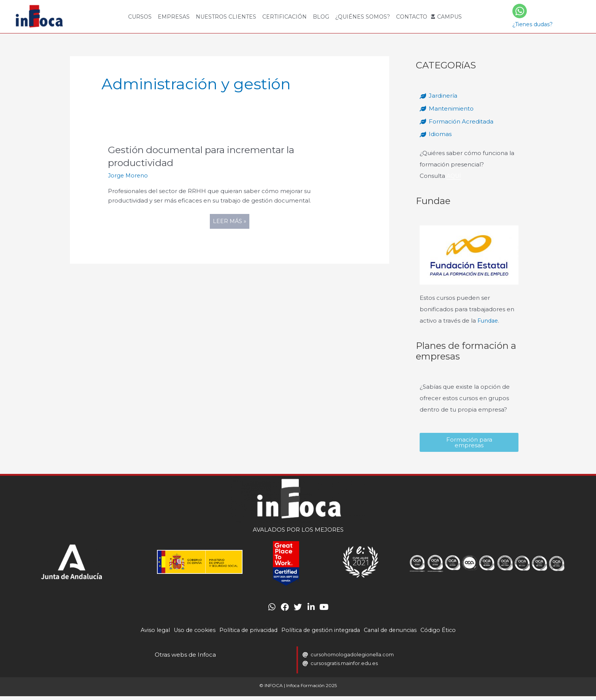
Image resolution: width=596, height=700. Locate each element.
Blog (321, 17)
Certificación (285, 17)
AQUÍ (455, 176)
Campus (449, 17)
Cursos (140, 17)
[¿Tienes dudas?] (520, 11)
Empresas (174, 17)
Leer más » (231, 219)
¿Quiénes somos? (363, 17)
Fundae (489, 321)
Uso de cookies (189, 634)
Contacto (412, 17)
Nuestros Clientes (226, 17)
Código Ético (445, 634)
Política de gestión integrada (322, 634)
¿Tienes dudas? (533, 24)
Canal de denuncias (395, 634)
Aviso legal (148, 634)
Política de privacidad (246, 634)
